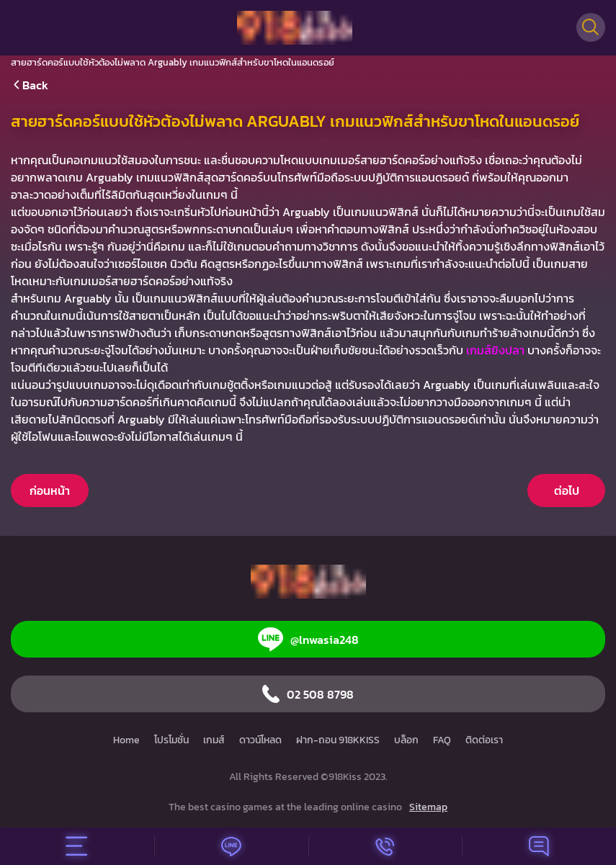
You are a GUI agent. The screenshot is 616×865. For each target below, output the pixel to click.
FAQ (442, 740)
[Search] (591, 27)
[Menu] (77, 846)
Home (126, 740)
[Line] (231, 846)
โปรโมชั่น (171, 740)
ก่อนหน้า (50, 490)
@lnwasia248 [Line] (308, 639)
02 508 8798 (308, 694)
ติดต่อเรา (484, 740)
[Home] (295, 28)
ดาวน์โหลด (260, 740)
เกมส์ (214, 740)
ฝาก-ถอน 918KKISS (338, 740)
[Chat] (539, 846)
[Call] (385, 846)
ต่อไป (567, 490)
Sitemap (428, 807)
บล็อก (406, 740)
